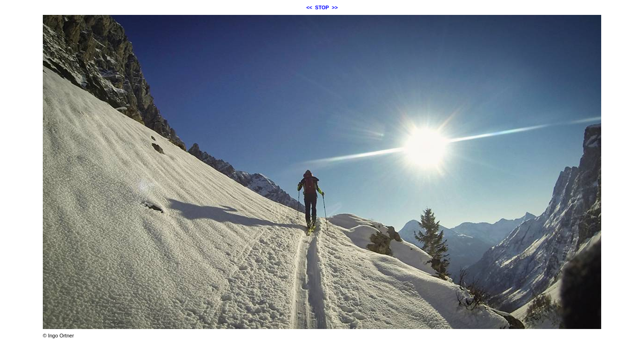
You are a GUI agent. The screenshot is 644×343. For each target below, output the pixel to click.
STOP (322, 7)
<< (309, 7)
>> (335, 7)
